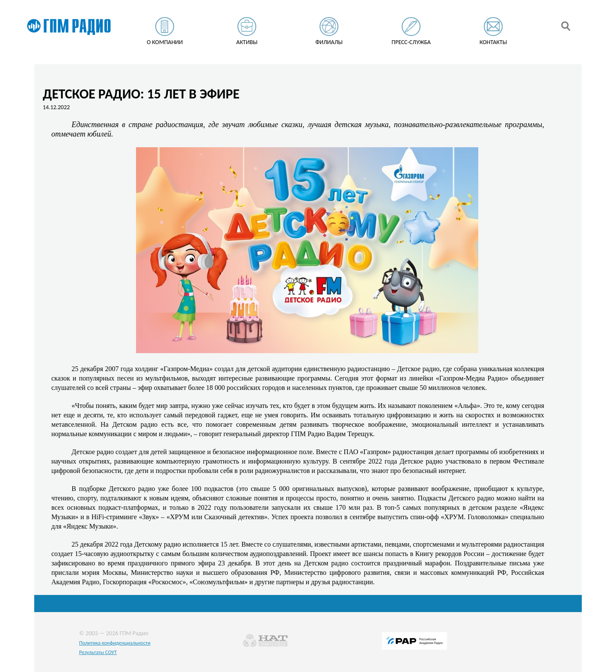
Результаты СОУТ (98, 652)
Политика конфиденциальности (115, 643)
